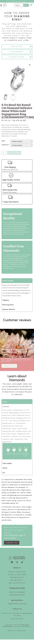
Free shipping (10, 168)
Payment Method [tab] (9, 310)
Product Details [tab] (8, 282)
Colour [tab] (5, 402)
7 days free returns (10, 203)
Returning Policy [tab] (8, 306)
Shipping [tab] (6, 301)
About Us (17, 568)
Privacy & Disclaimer (17, 575)
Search (26, 5)
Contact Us (17, 610)
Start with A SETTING (17, 596)
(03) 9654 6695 (17, 620)
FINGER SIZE (5, 146)
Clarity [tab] (5, 469)
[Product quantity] (4, 154)
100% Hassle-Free (10, 191)
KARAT (3, 142)
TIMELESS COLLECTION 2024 (17, 605)
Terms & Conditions (17, 573)
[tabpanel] (17, 433)
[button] (1, 5)
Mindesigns (22, 632)
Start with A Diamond (17, 593)
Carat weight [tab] (7, 464)
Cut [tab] (4, 473)
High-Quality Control (11, 181)
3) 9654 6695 (22, 1)
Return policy (17, 581)
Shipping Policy (17, 578)
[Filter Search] (21, 5)
